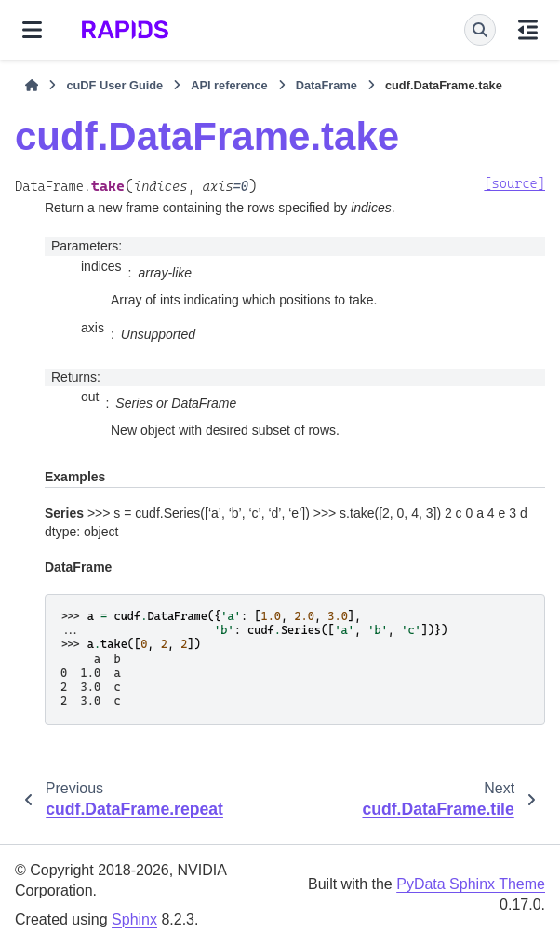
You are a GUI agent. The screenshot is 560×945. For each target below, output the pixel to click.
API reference (229, 85)
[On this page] (528, 30)
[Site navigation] (32, 30)
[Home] (32, 86)
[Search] (480, 30)
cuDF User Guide (114, 85)
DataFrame (327, 85)
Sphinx (134, 919)
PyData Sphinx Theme (471, 884)
